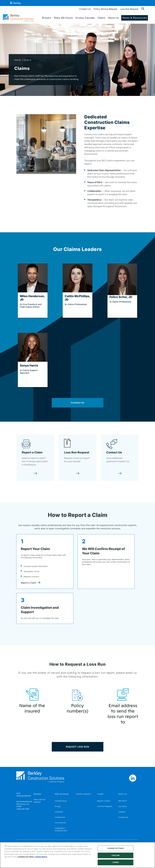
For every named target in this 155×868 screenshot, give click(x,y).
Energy (58, 806)
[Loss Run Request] (78, 474)
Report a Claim (28, 583)
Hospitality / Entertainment (61, 829)
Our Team (123, 806)
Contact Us (85, 9)
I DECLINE (116, 855)
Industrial (59, 812)
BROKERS (37, 794)
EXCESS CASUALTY (84, 794)
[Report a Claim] (35, 474)
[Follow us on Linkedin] (133, 778)
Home (18, 60)
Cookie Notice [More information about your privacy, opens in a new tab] (41, 857)
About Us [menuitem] (113, 18)
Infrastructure (61, 801)
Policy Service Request (105, 9)
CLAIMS (100, 794)
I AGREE (115, 862)
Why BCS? (123, 801)
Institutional (60, 817)
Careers (122, 812)
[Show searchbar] (143, 9)
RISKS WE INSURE (62, 794)
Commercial (60, 823)
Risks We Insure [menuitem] (63, 18)
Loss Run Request (129, 9)
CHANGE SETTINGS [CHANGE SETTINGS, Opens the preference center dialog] (115, 848)
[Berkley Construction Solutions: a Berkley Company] (18, 18)
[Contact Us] (120, 474)
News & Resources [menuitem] (135, 18)
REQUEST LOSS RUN (78, 747)
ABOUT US (123, 794)
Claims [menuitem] (101, 18)
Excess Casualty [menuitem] (85, 18)
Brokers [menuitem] (47, 18)
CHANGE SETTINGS (26, 857)
